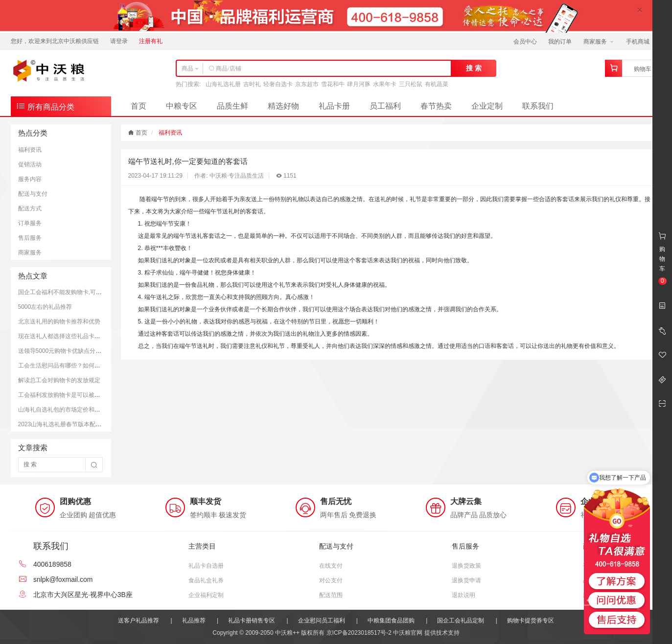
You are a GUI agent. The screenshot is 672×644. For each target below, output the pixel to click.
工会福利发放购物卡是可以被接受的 (65, 395)
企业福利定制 (206, 595)
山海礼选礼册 (223, 84)
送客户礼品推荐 (139, 621)
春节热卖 (436, 106)
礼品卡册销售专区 (252, 621)
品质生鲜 (232, 106)
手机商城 (641, 42)
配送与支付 (33, 194)
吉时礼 (252, 84)
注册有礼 (151, 41)
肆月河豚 (359, 84)
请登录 (119, 41)
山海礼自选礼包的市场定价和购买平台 (68, 410)
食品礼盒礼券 (206, 580)
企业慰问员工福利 (322, 621)
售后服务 (30, 238)
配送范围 (331, 595)
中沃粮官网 (408, 633)
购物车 (643, 69)
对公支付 (331, 580)
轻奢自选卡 (278, 84)
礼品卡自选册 (206, 566)
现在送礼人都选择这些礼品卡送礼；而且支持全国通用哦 (92, 336)
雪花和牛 (333, 84)
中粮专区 (182, 106)
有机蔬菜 (437, 84)
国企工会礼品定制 (461, 621)
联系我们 (538, 106)
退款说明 (463, 595)
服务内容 (30, 179)
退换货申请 (466, 580)
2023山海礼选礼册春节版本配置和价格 (69, 424)
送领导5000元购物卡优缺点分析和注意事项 (75, 351)
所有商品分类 (45, 106)
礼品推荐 (194, 621)
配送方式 (30, 208)
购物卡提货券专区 (531, 621)
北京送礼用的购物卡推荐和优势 (59, 322)
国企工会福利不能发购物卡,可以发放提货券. (76, 292)
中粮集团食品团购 (391, 621)
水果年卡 (385, 84)
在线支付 (331, 566)
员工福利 (385, 106)
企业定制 (487, 106)
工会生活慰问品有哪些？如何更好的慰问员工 (77, 366)
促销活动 (30, 164)
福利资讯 (30, 150)
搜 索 (474, 68)
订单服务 (30, 223)
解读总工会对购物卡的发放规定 (59, 380)
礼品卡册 (334, 106)
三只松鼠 (411, 84)
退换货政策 (466, 566)
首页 (139, 106)
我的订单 (560, 42)
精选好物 (283, 106)
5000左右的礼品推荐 (45, 307)
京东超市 (307, 84)
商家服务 (598, 42)
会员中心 (525, 42)
